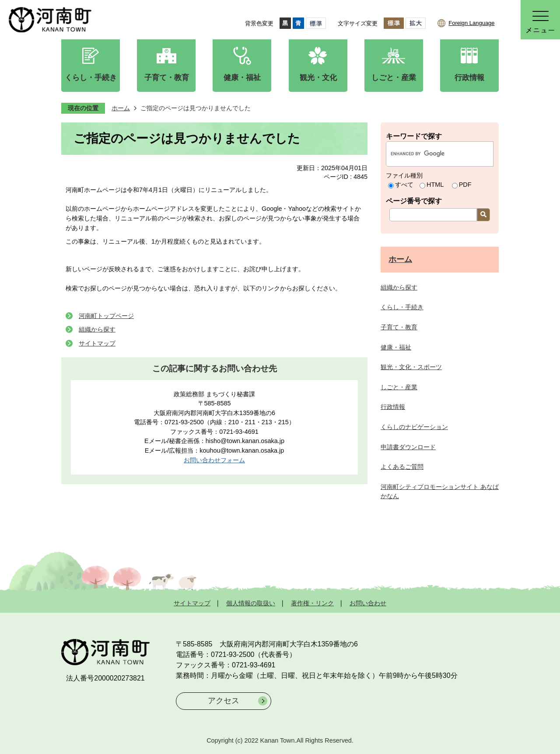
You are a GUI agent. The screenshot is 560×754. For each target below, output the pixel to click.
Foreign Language (471, 23)
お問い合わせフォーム (214, 460)
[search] (430, 154)
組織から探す (97, 329)
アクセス (224, 701)
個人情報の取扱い (251, 603)
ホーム (121, 108)
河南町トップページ (106, 316)
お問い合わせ (368, 603)
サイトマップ (97, 343)
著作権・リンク (312, 603)
